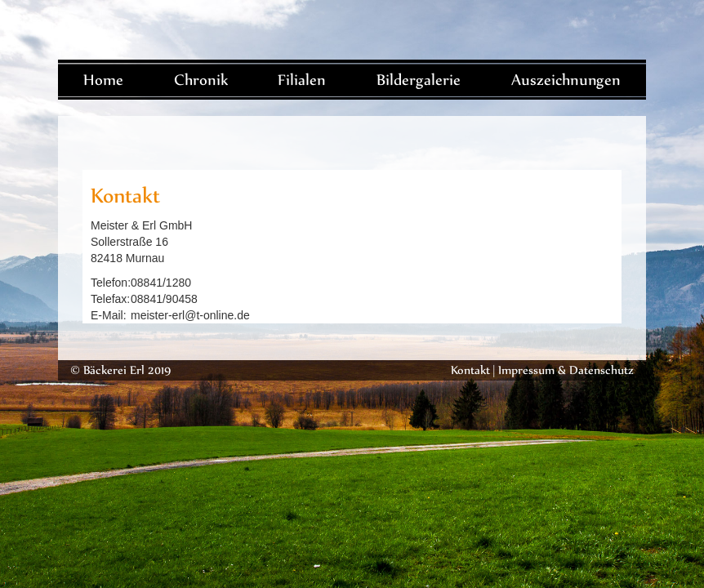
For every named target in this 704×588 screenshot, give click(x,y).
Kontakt (470, 370)
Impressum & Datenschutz (566, 370)
